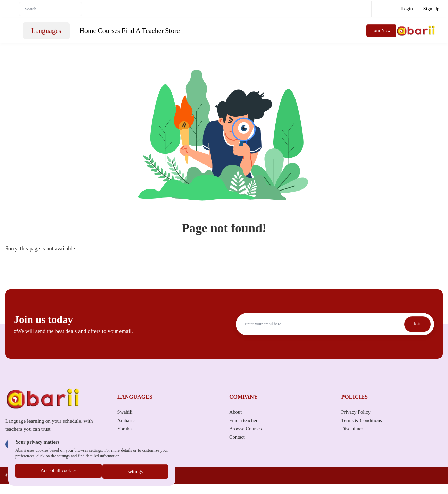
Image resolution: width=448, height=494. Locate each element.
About (236, 422)
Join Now (421, 35)
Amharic (127, 430)
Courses (194, 35)
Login (407, 9)
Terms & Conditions (364, 430)
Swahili (126, 422)
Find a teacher (245, 430)
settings (136, 472)
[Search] (51, 9)
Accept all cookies (58, 472)
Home (167, 35)
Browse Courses (247, 438)
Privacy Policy (358, 422)
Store (268, 35)
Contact (238, 447)
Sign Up (431, 9)
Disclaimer (354, 438)
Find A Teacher (233, 35)
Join (416, 334)
